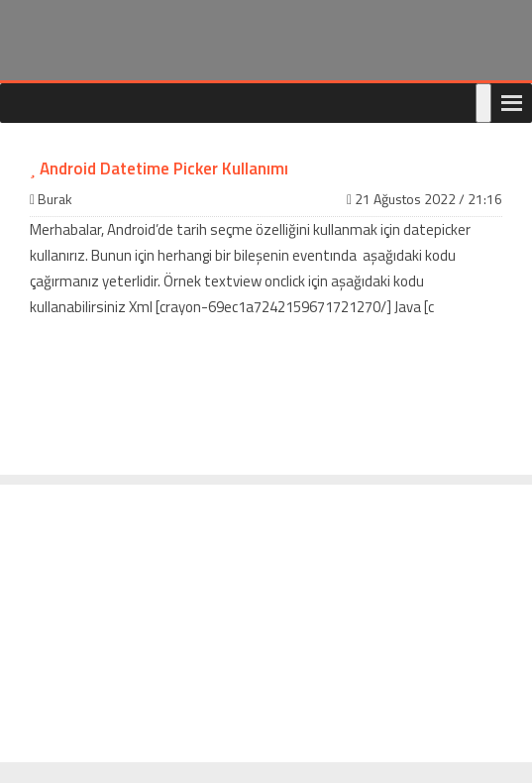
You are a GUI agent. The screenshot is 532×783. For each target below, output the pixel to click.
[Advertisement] (266, 623)
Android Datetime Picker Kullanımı (159, 168)
